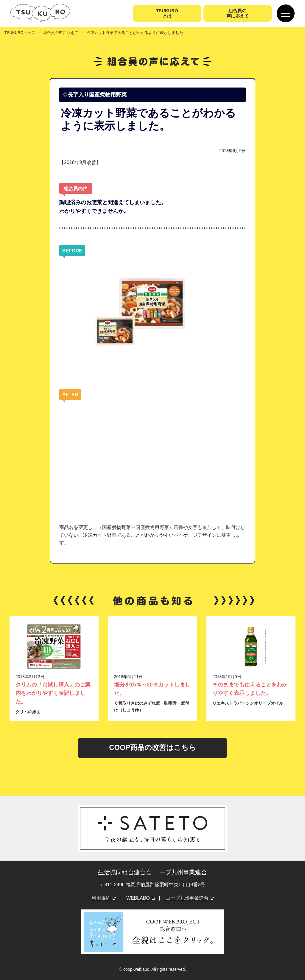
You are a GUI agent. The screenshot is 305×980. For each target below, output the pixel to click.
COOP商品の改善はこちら (152, 747)
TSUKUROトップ (20, 33)
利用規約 (101, 898)
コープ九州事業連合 (187, 898)
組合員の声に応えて (61, 33)
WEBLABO (138, 898)
